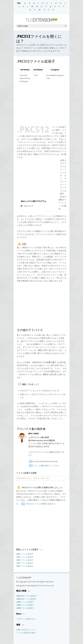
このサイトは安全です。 (27, 619)
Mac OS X (29, 206)
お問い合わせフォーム (26, 630)
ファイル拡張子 (25, 554)
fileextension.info (46, 586)
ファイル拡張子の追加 (26, 633)
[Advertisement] (50, 104)
